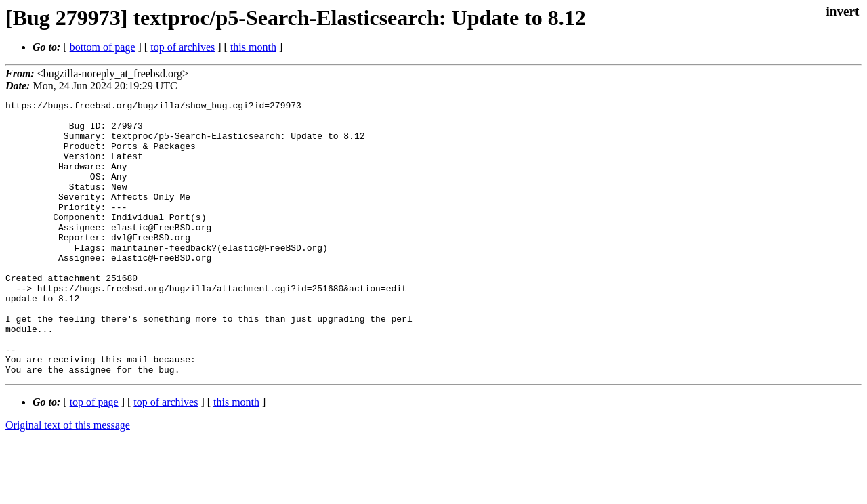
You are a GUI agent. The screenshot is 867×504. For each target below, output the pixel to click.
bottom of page (103, 47)
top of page (94, 457)
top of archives (183, 47)
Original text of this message (68, 480)
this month (253, 47)
